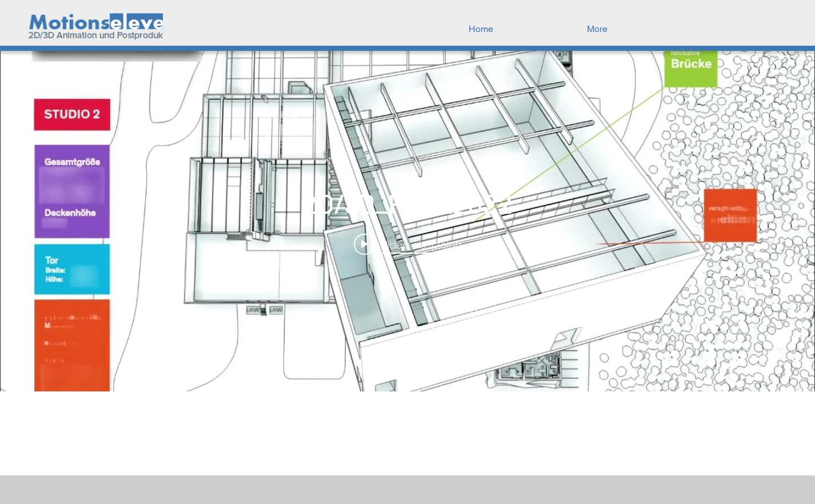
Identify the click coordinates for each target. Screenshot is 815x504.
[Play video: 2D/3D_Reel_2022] (408, 245)
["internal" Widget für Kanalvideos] (407, 221)
